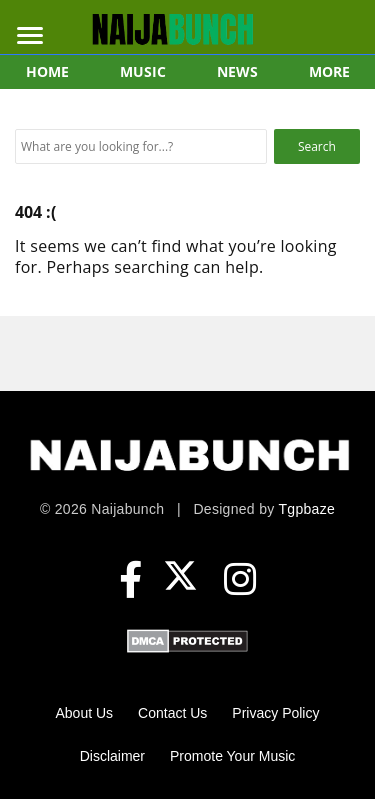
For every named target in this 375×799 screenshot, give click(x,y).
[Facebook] (130, 580)
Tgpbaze (306, 509)
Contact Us (172, 713)
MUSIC (143, 72)
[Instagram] (240, 580)
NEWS (237, 72)
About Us (85, 713)
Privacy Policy (275, 713)
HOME (47, 72)
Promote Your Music (232, 756)
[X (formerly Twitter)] (185, 580)
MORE (329, 72)
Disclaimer (112, 756)
